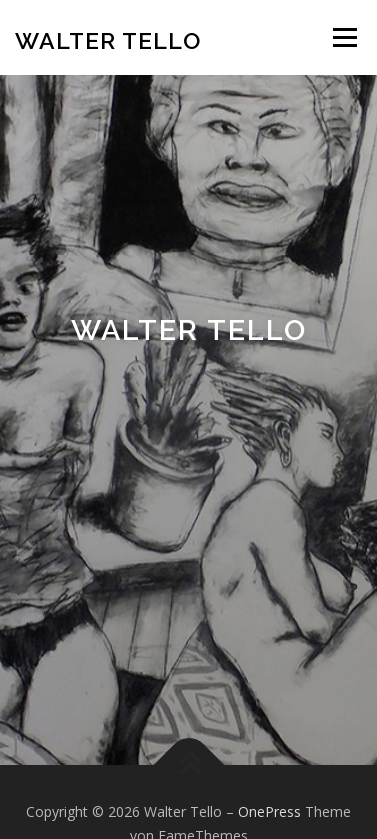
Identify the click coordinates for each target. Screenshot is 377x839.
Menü (343, 37)
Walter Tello (108, 39)
